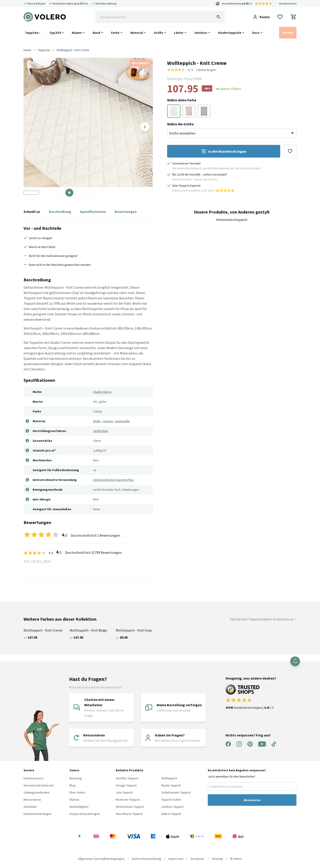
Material (137, 33)
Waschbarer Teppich (129, 814)
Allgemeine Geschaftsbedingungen (101, 859)
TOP (295, 661)
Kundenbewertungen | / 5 (251, 697)
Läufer (179, 33)
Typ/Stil (55, 33)
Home (27, 50)
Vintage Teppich (126, 785)
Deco (256, 33)
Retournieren (32, 800)
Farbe (115, 33)
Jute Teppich (124, 792)
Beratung (76, 778)
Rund (96, 33)
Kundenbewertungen (38, 814)
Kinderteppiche (230, 33)
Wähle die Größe (180, 124)
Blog (73, 785)
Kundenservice (288, 3)
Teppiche (33, 33)
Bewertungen (126, 212)
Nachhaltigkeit (79, 807)
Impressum (176, 859)
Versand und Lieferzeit (39, 785)
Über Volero (77, 792)
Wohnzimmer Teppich (130, 807)
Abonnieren (252, 800)
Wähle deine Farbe (182, 100)
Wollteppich (169, 778)
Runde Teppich (171, 785)
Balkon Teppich (171, 814)
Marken (74, 800)
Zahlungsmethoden (36, 792)
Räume (77, 33)
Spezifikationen (93, 212)
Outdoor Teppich (173, 807)
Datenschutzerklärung (146, 859)
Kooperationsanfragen (85, 814)
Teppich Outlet (171, 800)
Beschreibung (60, 212)
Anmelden (30, 807)
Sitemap (217, 859)
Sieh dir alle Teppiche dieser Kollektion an (263, 619)
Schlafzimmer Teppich (176, 792)
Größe (158, 33)
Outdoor (201, 33)
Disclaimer (198, 859)
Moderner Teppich (128, 800)
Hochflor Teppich (127, 778)
